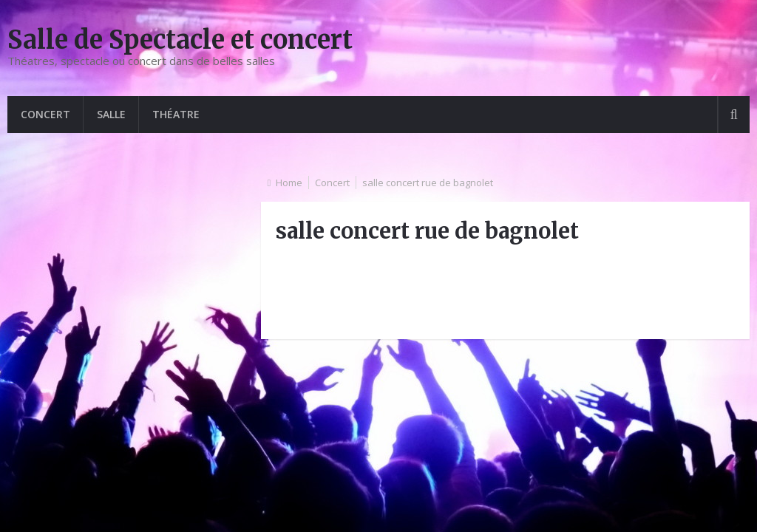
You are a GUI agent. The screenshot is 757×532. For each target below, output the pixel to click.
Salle (111, 114)
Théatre (176, 114)
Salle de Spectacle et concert (180, 40)
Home (289, 183)
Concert (45, 114)
